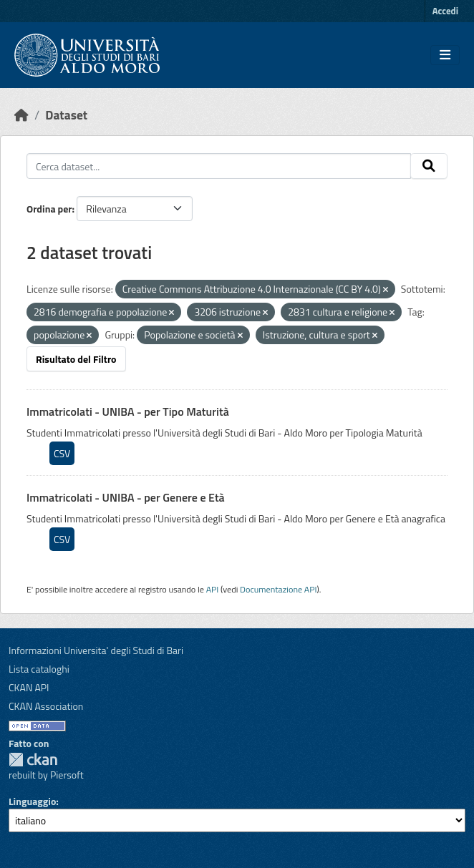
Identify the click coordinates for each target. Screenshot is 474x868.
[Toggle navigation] (445, 55)
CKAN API (29, 687)
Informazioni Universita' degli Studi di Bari (96, 650)
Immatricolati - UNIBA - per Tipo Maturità (128, 411)
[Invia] (429, 166)
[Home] (21, 115)
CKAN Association (46, 706)
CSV (62, 453)
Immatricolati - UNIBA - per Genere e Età (126, 497)
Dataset (66, 115)
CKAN (33, 760)
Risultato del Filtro (76, 359)
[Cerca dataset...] (219, 166)
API (213, 589)
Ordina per (49, 209)
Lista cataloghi (39, 669)
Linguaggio (32, 801)
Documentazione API (278, 589)
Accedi (445, 11)
